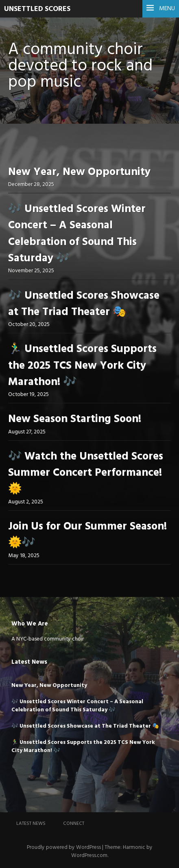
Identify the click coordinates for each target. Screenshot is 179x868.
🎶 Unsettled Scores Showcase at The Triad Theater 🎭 (84, 304)
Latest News (31, 824)
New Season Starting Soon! (75, 419)
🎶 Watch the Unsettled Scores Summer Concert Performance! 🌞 (86, 473)
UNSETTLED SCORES (37, 9)
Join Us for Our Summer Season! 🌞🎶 (87, 535)
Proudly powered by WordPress (64, 847)
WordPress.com (89, 856)
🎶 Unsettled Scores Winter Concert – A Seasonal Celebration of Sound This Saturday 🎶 (77, 234)
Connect (74, 824)
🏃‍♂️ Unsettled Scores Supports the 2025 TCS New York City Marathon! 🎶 (82, 366)
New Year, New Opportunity (79, 172)
